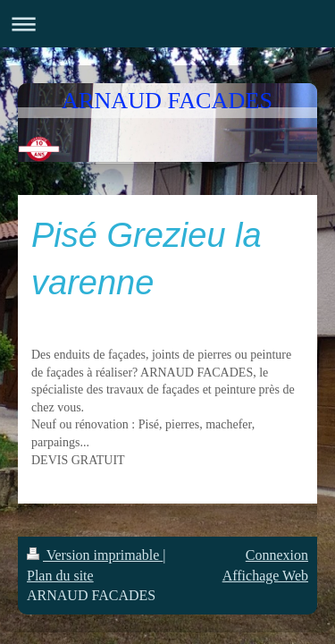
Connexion (277, 555)
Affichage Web (265, 576)
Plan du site (60, 576)
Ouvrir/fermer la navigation (167, 24)
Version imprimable (95, 555)
